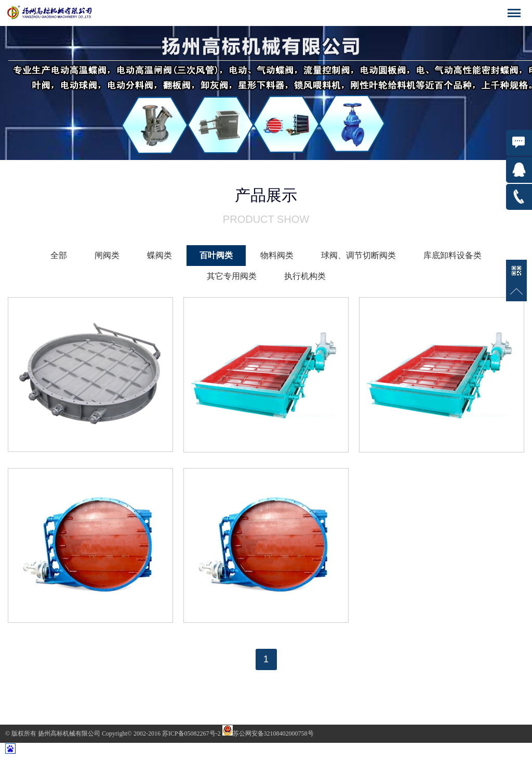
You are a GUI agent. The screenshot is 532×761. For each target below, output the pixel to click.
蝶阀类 (159, 255)
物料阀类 (277, 255)
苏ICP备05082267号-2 (192, 733)
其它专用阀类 (232, 276)
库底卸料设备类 (453, 255)
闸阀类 (107, 255)
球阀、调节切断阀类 (358, 255)
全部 (59, 255)
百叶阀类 (216, 255)
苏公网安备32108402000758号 (268, 733)
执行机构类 (305, 276)
